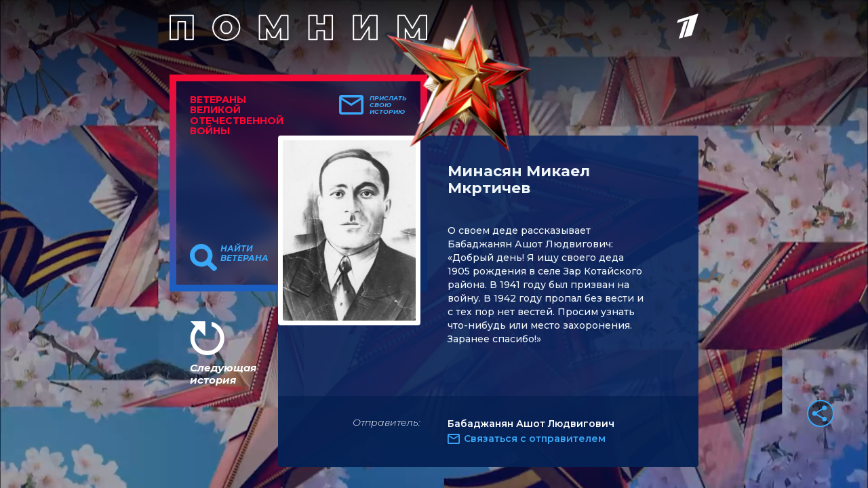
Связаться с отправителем (535, 439)
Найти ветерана (244, 253)
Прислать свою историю (388, 105)
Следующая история (223, 374)
